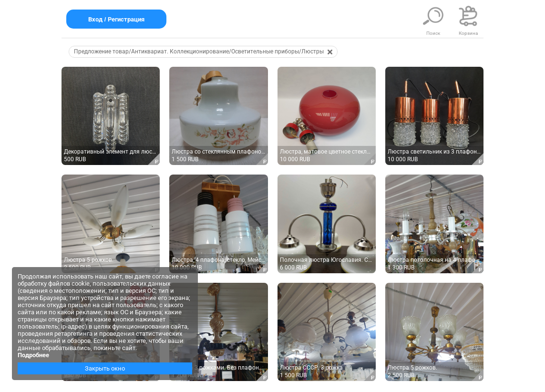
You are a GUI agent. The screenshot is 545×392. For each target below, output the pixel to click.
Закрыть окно (105, 368)
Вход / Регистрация (116, 19)
